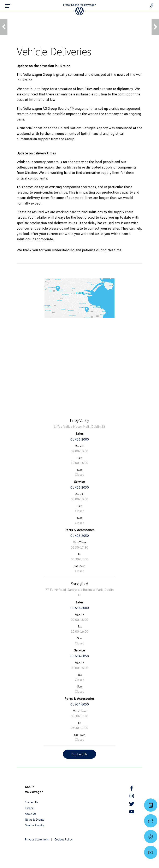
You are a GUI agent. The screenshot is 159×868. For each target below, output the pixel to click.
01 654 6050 (80, 656)
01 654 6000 (80, 608)
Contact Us (79, 754)
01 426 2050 (80, 487)
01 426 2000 (80, 439)
